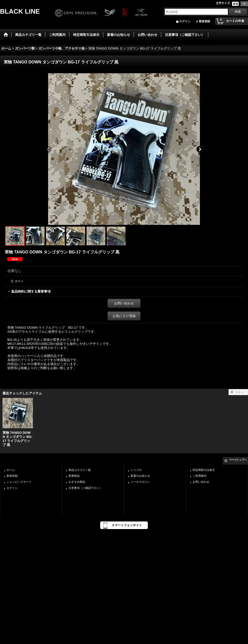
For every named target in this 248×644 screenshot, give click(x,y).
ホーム (11, 470)
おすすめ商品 (77, 482)
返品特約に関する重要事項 (31, 291)
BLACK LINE (20, 11)
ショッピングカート (19, 482)
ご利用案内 (200, 476)
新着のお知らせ (140, 476)
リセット (240, 392)
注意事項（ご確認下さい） (85, 488)
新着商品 (74, 476)
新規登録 (204, 21)
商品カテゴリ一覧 (80, 470)
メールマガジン (140, 482)
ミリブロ (136, 470)
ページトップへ (238, 460)
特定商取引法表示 (204, 470)
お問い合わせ (124, 303)
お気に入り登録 (124, 316)
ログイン (185, 21)
